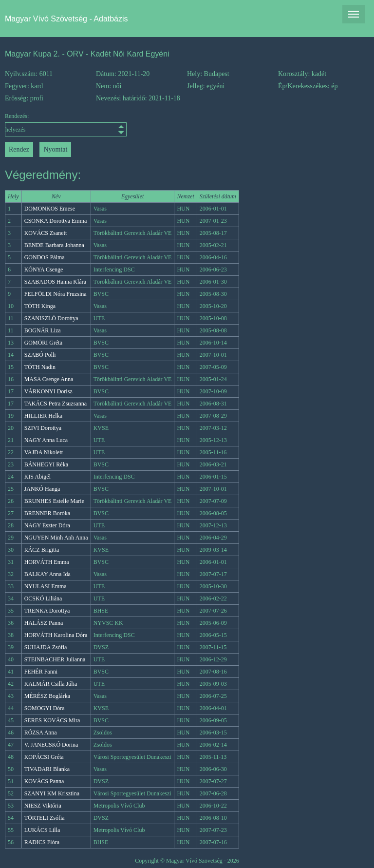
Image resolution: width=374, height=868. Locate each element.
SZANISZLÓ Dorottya (51, 318)
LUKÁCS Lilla (42, 830)
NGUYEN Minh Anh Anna (56, 538)
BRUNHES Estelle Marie (54, 501)
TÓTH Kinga (40, 306)
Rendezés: (50, 125)
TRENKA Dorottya (47, 611)
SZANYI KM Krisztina (52, 793)
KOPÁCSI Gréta (44, 757)
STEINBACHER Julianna (55, 659)
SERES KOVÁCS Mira (52, 720)
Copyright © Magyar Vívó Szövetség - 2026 (187, 861)
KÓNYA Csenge (44, 270)
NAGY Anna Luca (46, 440)
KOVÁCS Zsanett (46, 233)
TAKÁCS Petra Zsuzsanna (56, 404)
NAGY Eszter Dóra (47, 525)
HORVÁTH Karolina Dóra (56, 635)
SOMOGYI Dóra (45, 708)
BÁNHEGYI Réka (46, 464)
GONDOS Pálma (45, 257)
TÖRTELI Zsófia (45, 818)
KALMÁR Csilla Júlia (51, 684)
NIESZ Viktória (43, 806)
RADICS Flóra (42, 842)
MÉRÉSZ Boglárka (47, 696)
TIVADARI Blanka (47, 769)
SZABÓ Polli (40, 355)
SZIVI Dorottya (43, 428)
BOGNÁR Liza (43, 330)
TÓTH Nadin (40, 367)
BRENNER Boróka (47, 513)
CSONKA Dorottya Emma (56, 221)
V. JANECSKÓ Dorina (51, 745)
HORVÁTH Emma (47, 562)
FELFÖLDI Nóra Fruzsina (56, 294)
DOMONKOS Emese (50, 209)
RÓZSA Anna (41, 733)
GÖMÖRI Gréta (43, 343)
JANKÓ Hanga (42, 489)
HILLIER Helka (43, 416)
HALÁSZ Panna (44, 623)
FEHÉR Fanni (41, 672)
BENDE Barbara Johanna (54, 245)
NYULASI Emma (46, 586)
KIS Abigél (37, 477)
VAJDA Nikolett (44, 452)
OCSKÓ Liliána (43, 598)
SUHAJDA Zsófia (46, 647)
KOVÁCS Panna (44, 781)
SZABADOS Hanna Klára (55, 282)
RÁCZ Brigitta (42, 550)
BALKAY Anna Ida (47, 574)
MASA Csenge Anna (49, 379)
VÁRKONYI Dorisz (48, 391)
